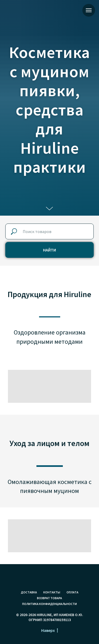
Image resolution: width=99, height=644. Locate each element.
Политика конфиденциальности (49, 604)
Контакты (52, 592)
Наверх (50, 631)
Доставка (29, 592)
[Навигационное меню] (89, 10)
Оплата (72, 592)
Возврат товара (49, 598)
